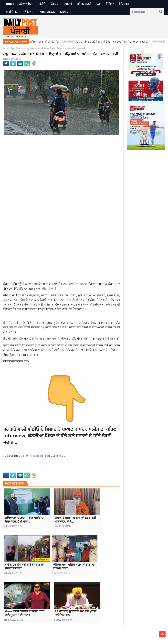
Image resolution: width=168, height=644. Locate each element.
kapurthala (51, 467)
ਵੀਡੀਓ (42, 4)
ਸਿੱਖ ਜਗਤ (124, 4)
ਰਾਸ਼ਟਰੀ (68, 4)
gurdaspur (30, 467)
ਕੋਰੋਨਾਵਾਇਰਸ (26, 4)
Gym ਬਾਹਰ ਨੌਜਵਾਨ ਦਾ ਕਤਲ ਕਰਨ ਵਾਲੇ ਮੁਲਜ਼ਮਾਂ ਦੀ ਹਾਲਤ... (25, 613)
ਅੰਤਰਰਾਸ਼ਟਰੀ (84, 4)
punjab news (73, 467)
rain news (29, 471)
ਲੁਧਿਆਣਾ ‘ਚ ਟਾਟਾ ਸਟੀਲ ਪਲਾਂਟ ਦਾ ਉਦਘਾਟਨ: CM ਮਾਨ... (25, 520)
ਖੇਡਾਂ (99, 4)
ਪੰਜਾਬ (53, 4)
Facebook (39, 456)
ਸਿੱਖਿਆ (110, 4)
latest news (62, 467)
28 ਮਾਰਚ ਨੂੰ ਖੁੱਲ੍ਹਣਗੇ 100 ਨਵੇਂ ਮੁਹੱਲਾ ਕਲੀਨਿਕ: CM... (76, 613)
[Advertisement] (62, 164)
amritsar (7, 467)
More (64, 12)
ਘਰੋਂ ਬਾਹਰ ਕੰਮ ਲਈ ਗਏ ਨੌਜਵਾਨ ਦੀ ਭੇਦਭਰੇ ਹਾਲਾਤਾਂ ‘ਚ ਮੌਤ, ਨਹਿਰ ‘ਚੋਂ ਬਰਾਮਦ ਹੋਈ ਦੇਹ (107, 42)
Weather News (40, 471)
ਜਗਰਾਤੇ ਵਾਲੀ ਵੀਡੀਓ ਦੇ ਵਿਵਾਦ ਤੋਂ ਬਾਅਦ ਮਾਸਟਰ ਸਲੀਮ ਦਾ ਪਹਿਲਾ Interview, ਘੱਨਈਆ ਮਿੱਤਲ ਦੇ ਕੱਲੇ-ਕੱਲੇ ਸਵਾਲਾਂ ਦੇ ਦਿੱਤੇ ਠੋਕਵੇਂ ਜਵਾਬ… (60, 436)
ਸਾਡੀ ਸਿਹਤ (12, 12)
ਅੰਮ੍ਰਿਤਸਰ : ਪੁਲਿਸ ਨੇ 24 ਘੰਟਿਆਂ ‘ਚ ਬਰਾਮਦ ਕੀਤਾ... (73, 566)
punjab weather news (100, 467)
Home (10, 4)
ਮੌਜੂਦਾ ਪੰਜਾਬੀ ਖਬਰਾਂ (18, 48)
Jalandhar (40, 467)
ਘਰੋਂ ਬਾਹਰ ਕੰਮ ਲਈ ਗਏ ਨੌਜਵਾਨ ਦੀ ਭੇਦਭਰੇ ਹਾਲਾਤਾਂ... (24, 566)
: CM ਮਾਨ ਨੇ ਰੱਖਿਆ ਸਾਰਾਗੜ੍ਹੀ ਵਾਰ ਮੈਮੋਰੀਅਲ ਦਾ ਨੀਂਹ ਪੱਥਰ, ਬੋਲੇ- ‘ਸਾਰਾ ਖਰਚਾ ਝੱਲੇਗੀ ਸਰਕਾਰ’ (68, 338)
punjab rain (84, 467)
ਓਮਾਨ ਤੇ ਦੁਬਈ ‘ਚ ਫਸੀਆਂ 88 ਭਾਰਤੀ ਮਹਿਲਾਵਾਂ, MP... (75, 520)
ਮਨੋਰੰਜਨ (27, 12)
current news (18, 467)
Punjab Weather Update (14, 471)
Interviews (47, 12)
